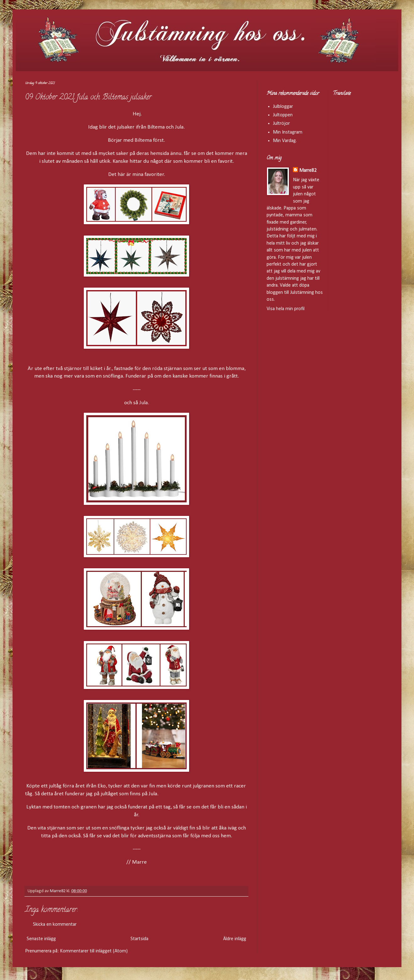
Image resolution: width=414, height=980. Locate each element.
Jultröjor (281, 124)
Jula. (144, 403)
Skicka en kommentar (55, 924)
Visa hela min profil (286, 309)
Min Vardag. (285, 141)
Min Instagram (288, 132)
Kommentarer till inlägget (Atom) (94, 951)
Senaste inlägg (41, 939)
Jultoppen (283, 115)
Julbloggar (283, 107)
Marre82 (308, 171)
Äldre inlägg (235, 939)
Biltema (143, 140)
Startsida (139, 939)
